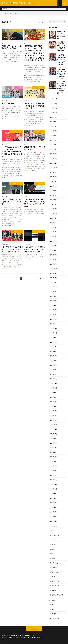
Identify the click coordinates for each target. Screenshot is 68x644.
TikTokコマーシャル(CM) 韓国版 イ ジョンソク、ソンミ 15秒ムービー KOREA (35, 249)
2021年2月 (53, 370)
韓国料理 (41, 30)
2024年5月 (53, 191)
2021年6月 (53, 351)
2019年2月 (53, 471)
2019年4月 (53, 461)
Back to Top (34, 629)
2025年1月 (53, 154)
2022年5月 (53, 301)
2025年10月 (54, 113)
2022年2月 (53, 315)
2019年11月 (54, 429)
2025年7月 (53, 126)
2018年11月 (54, 484)
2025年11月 (54, 108)
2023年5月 (53, 246)
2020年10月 (54, 388)
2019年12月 (54, 425)
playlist (52, 531)
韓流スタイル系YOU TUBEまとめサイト (23, 635)
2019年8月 (53, 443)
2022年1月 (53, 319)
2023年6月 (53, 241)
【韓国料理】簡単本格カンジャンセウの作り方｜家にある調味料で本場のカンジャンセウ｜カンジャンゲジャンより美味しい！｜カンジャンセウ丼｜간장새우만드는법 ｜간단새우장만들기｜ (34, 54)
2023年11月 (54, 218)
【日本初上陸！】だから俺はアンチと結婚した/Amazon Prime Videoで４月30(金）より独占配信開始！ (12, 152)
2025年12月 (54, 103)
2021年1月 (53, 374)
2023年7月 (53, 237)
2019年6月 (53, 452)
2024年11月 (54, 163)
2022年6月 (53, 296)
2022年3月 (53, 310)
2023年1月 (53, 264)
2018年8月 (53, 498)
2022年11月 (54, 273)
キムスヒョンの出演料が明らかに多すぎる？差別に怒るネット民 (34, 106)
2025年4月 (53, 140)
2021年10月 (54, 333)
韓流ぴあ (53, 577)
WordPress (5, 640)
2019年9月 (53, 438)
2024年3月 (53, 200)
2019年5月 (53, 457)
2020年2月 (53, 416)
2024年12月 (54, 158)
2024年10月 (54, 168)
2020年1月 (53, 420)
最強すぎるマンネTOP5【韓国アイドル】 (35, 148)
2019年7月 (53, 448)
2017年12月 (54, 521)
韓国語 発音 (54, 567)
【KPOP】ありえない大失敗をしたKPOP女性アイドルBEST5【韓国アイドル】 (12, 249)
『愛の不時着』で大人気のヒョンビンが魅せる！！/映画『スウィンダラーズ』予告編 (35, 203)
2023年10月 (54, 223)
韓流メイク (53, 590)
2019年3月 (53, 466)
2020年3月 (53, 411)
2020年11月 (54, 383)
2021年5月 (53, 356)
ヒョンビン (41, 184)
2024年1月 (53, 209)
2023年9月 (53, 227)
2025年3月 (53, 145)
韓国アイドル (40, 131)
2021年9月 (53, 337)
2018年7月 (53, 503)
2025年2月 (53, 149)
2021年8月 (53, 342)
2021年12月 (54, 324)
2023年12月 (54, 214)
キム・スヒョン (40, 88)
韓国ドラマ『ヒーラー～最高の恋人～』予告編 (12, 47)
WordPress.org (54, 618)
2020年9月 (53, 393)
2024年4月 (53, 195)
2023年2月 (53, 259)
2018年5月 (53, 512)
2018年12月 (54, 480)
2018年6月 (53, 507)
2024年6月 (53, 186)
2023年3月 (53, 255)
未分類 (19, 88)
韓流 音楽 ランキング (56, 572)
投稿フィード (54, 609)
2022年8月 (53, 287)
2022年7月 (53, 292)
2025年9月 (53, 117)
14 (26, 279)
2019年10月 (54, 434)
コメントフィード (55, 614)
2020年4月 (53, 406)
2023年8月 (53, 232)
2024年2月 (53, 204)
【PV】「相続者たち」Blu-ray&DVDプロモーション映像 (12, 202)
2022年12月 (54, 269)
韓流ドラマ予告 (17, 30)
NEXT (40, 279)
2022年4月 (53, 305)
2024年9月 (53, 172)
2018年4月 (53, 516)
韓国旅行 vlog (54, 563)
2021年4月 (53, 360)
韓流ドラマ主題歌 (55, 581)
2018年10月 (54, 489)
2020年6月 (53, 402)
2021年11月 (54, 328)
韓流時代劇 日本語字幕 (57, 595)
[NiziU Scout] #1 (8, 103)
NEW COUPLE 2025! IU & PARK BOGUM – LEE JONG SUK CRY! (62, 35)
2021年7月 (53, 347)
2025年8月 (53, 122)
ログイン (53, 605)
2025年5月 (53, 136)
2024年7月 (53, 181)
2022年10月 (54, 278)
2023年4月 (53, 250)
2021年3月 (53, 365)
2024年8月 (53, 177)
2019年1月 (53, 475)
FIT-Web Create (30, 637)
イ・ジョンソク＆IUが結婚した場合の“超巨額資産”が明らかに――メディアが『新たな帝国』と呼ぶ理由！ (62, 59)
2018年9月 (53, 494)
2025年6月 (53, 131)
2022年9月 (53, 282)
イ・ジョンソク (40, 231)
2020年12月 (54, 379)
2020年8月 (53, 397)
